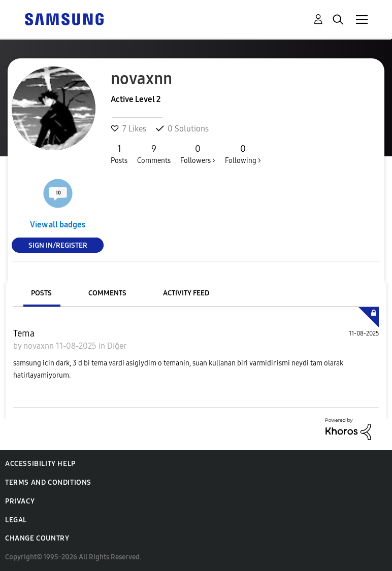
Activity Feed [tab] (186, 293)
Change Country (37, 538)
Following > (243, 154)
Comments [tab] (107, 293)
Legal (16, 520)
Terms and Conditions (48, 482)
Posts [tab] (41, 293)
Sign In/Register (58, 245)
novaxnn (40, 346)
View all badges (58, 225)
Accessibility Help (40, 464)
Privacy (20, 501)
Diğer (117, 346)
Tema (24, 333)
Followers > (198, 154)
